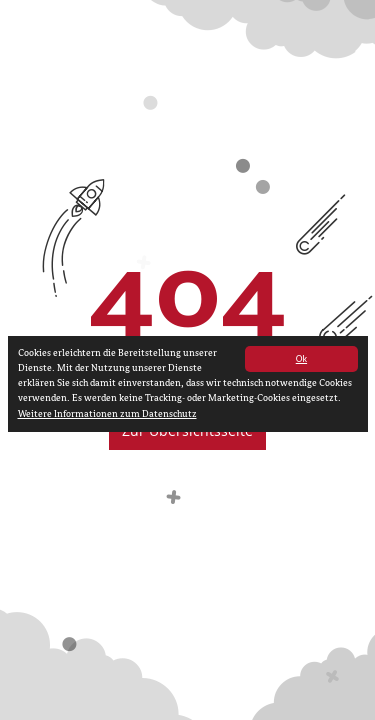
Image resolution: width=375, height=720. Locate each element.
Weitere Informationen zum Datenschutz (107, 415)
